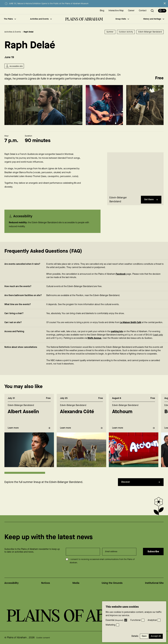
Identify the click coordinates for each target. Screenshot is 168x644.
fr (162, 11)
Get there (151, 205)
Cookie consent (43, 638)
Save (144, 636)
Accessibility (12, 583)
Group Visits (122, 19)
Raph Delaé (29, 32)
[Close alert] (165, 3)
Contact (143, 11)
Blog (102, 11)
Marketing (110, 625)
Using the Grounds (112, 583)
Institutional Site (154, 583)
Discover (141, 488)
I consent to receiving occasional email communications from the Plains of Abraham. (102, 561)
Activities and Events (41, 19)
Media (76, 583)
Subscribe (153, 552)
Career (131, 11)
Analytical (152, 620)
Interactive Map (116, 11)
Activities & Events (14, 32)
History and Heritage (154, 19)
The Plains (10, 19)
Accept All (156, 636)
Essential (114, 620)
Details (135, 636)
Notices (46, 583)
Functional (135, 620)
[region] (135, 179)
